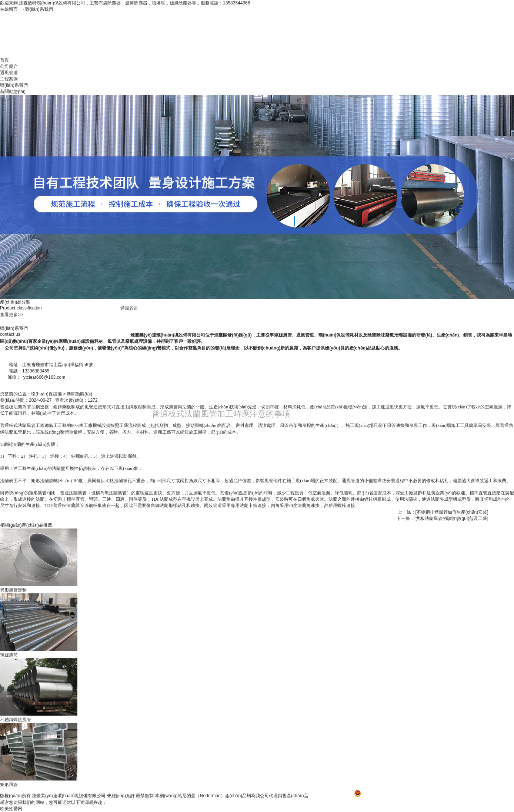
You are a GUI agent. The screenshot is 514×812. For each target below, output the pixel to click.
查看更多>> (11, 315)
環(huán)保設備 (46, 394)
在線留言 (9, 9)
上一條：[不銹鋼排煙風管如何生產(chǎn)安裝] (443, 512)
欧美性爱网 (11, 809)
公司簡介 (9, 66)
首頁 (4, 60)
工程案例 (9, 79)
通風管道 (9, 73)
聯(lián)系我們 (39, 9)
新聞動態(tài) (13, 92)
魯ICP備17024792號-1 (332, 796)
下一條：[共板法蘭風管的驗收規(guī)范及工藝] (442, 518)
